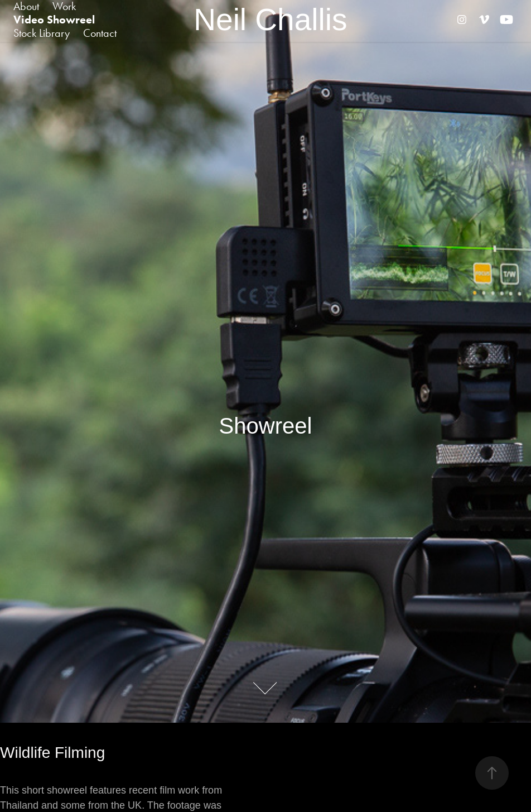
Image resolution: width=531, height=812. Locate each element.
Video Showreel (54, 20)
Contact (100, 33)
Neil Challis (270, 20)
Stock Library (42, 33)
